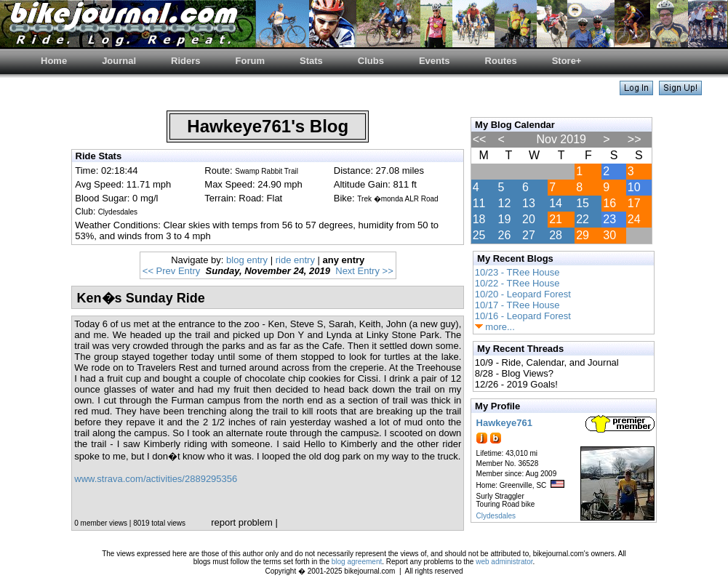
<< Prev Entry (171, 271)
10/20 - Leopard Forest (523, 294)
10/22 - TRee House (517, 283)
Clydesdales (496, 516)
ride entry (295, 260)
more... (495, 327)
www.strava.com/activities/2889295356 (156, 479)
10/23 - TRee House (517, 272)
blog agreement (357, 562)
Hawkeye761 (504, 423)
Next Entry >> (364, 271)
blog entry (247, 260)
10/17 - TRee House (517, 305)
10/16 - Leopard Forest (523, 316)
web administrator (504, 562)
